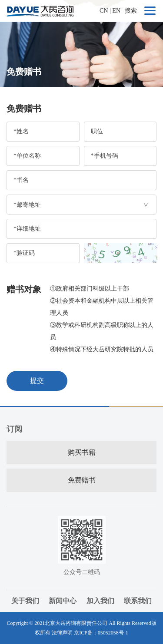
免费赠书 (82, 480)
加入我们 (100, 601)
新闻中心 (63, 601)
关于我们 (25, 601)
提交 (37, 381)
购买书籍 (82, 452)
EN (116, 11)
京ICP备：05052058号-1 (101, 633)
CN (104, 11)
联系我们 (138, 601)
